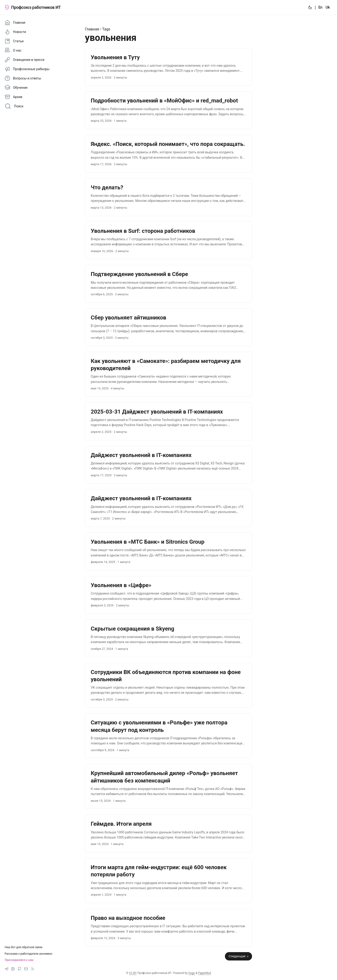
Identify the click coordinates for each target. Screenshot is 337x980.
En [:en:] (320, 7)
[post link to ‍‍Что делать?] (168, 197)
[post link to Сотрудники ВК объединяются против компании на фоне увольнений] (168, 685)
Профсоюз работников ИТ (33, 7)
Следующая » (238, 956)
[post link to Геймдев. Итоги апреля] (168, 834)
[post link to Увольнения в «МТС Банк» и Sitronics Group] (168, 551)
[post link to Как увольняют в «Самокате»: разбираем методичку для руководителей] (168, 374)
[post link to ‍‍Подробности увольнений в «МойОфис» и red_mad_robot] (168, 110)
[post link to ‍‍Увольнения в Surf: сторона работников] (168, 241)
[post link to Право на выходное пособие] (168, 928)
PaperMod (204, 973)
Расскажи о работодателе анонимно (29, 954)
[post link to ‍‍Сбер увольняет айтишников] (168, 327)
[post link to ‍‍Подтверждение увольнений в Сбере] (168, 284)
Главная (92, 29)
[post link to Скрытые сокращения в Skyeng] (168, 638)
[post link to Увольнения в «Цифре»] (168, 595)
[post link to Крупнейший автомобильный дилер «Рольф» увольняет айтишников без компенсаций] (168, 786)
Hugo (192, 973)
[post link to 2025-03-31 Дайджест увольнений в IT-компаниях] (168, 421)
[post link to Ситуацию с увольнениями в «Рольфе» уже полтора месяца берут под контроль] (168, 736)
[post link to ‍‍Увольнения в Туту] (168, 67)
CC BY (133, 973)
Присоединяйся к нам (19, 960)
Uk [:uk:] (328, 7)
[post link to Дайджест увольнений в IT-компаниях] (168, 465)
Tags (106, 29)
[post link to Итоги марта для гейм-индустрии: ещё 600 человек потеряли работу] (168, 881)
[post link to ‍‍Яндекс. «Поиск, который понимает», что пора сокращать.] (168, 154)
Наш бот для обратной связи (23, 947)
